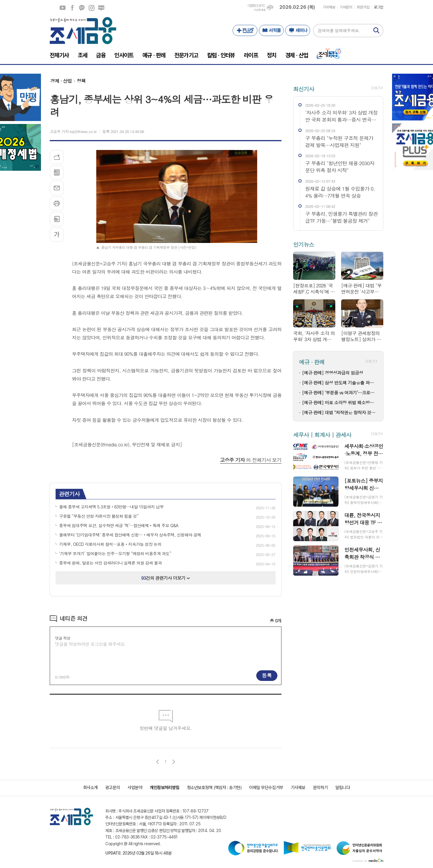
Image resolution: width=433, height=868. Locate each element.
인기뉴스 (304, 244)
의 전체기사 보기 (251, 460)
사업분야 (135, 788)
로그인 (379, 7)
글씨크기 (57, 234)
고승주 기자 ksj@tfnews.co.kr (73, 131)
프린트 (57, 203)
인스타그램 (92, 8)
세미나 (298, 30)
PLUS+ (245, 30)
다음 (174, 762)
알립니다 (343, 788)
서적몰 (271, 30)
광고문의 (113, 788)
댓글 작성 (63, 638)
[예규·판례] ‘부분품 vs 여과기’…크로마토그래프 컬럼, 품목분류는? (340, 392)
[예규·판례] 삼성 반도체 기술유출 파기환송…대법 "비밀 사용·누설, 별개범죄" (340, 383)
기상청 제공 (260, 10)
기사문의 (346, 7)
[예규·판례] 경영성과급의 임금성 (333, 373)
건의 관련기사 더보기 (166, 578)
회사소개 (90, 788)
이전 (158, 762)
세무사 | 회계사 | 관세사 (322, 435)
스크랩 (57, 219)
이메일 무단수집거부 (266, 788)
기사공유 (57, 157)
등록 (267, 675)
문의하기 (320, 788)
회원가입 (363, 7)
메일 (57, 188)
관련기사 (69, 494)
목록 (57, 172)
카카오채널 (82, 8)
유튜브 (63, 8)
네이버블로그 (101, 8)
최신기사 (304, 89)
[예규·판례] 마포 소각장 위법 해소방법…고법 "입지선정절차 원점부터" (340, 402)
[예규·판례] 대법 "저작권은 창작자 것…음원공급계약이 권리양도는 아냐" (340, 412)
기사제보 (329, 7)
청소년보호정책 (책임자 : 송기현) (214, 788)
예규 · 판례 (312, 362)
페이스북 (72, 8)
